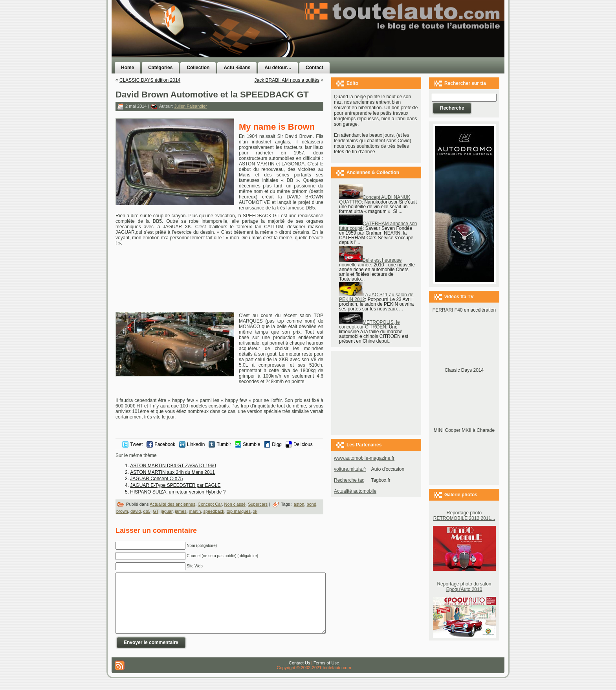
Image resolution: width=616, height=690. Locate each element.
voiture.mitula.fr (350, 469)
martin (195, 511)
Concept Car (210, 504)
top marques (239, 511)
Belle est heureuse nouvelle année (370, 262)
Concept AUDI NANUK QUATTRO (375, 200)
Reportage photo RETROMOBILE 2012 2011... (464, 516)
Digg (277, 444)
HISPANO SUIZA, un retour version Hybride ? (178, 492)
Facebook (165, 444)
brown (122, 511)
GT (156, 511)
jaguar (167, 511)
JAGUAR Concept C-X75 (156, 479)
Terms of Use (326, 675)
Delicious (303, 444)
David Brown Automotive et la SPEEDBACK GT (212, 95)
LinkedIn (196, 444)
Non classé (235, 504)
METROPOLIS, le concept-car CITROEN (369, 325)
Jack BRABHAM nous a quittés (287, 80)
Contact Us (299, 675)
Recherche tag (349, 480)
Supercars (258, 504)
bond (312, 504)
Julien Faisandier (190, 106)
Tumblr (224, 444)
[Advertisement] (407, 44)
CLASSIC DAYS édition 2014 (150, 80)
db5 (147, 511)
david (136, 511)
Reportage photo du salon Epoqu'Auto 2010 (464, 587)
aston (299, 504)
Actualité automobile (355, 491)
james (181, 511)
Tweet (136, 444)
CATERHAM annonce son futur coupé (378, 226)
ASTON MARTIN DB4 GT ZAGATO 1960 (173, 466)
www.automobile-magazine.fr (364, 458)
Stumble (251, 444)
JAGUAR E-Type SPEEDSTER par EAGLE (175, 485)
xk (255, 511)
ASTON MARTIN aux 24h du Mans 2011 (172, 472)
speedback (214, 511)
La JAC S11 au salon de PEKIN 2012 (376, 297)
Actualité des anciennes (172, 504)
